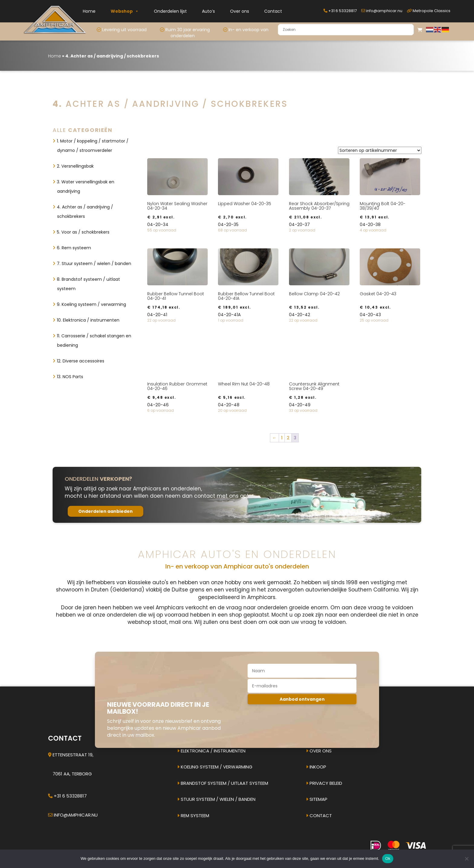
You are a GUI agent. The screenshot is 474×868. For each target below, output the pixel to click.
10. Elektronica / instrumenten (88, 320)
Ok (388, 858)
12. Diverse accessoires (81, 361)
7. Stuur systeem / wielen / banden (94, 264)
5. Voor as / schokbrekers (83, 232)
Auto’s (208, 11)
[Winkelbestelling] (380, 150)
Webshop (125, 11)
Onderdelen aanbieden (106, 511)
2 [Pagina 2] (288, 438)
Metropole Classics (429, 11)
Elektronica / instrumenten (211, 751)
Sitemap (317, 799)
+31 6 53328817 (340, 11)
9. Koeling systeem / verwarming (91, 304)
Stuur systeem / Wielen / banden (216, 799)
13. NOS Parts (70, 377)
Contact (273, 11)
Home (89, 11)
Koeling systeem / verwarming (215, 767)
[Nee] (466, 859)
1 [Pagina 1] (282, 438)
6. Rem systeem (74, 248)
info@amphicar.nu (382, 11)
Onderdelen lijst (170, 11)
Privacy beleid (324, 783)
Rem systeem (193, 816)
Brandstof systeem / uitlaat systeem (223, 783)
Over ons (240, 11)
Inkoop (316, 767)
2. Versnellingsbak (75, 166)
